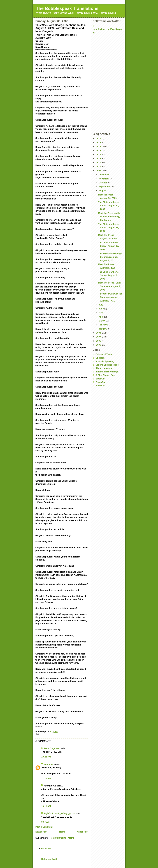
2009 (99, 171)
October (103, 183)
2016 (99, 143)
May (101, 313)
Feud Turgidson (52, 748)
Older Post (83, 832)
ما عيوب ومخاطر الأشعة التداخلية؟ (59, 813)
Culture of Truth (104, 354)
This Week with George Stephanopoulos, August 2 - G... (110, 297)
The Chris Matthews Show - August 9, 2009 (108, 275)
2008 (99, 333)
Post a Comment (44, 827)
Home (62, 832)
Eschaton (100, 386)
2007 (99, 337)
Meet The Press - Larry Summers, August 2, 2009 (110, 286)
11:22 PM (46, 778)
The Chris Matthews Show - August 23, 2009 (108, 228)
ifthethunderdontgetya (107, 372)
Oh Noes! (100, 358)
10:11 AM (46, 806)
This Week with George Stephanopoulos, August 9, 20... (110, 257)
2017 (99, 139)
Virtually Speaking (105, 361)
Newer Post (41, 832)
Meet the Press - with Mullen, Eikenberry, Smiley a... (109, 217)
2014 (99, 150)
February (104, 325)
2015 (99, 147)
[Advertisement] (106, 42)
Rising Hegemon (104, 368)
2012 (99, 159)
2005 (99, 345)
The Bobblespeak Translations (67, 8)
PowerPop (101, 382)
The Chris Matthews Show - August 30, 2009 (108, 206)
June (102, 309)
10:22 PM (46, 757)
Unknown (49, 764)
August (103, 191)
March (102, 321)
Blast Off (100, 379)
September (105, 187)
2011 (99, 163)
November (104, 179)
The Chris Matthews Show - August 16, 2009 (108, 246)
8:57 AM (45, 822)
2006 (99, 341)
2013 (99, 155)
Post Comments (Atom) (62, 838)
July (101, 305)
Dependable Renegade (107, 365)
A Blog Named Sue (105, 375)
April (101, 317)
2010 (99, 167)
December (104, 175)
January (103, 329)
